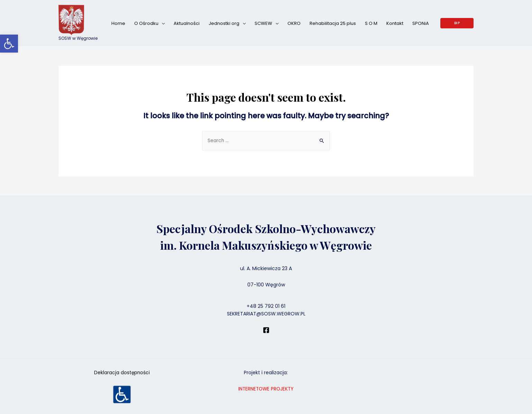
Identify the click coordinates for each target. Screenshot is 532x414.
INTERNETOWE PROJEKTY (266, 389)
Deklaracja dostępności (122, 373)
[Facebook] (266, 330)
